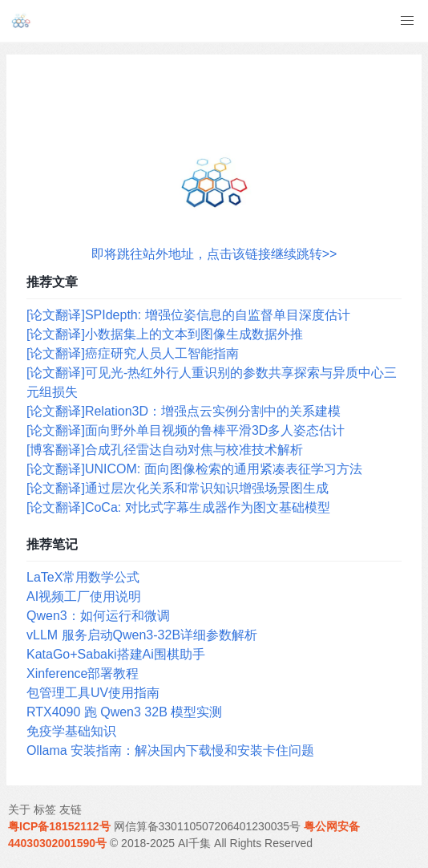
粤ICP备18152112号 (59, 826)
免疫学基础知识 (71, 731)
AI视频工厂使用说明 (84, 596)
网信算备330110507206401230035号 (208, 826)
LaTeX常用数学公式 (83, 577)
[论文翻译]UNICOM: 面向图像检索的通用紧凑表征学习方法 (194, 469)
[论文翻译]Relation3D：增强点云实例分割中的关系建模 (184, 411)
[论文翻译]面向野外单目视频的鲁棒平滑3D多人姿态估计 (186, 430)
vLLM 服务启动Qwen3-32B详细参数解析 (142, 635)
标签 (45, 809)
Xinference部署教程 (83, 673)
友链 (71, 809)
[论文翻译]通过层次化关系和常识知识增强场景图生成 (178, 488)
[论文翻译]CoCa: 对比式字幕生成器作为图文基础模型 (178, 507)
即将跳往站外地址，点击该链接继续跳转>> (214, 254)
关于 (19, 809)
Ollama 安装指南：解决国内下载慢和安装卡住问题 (170, 750)
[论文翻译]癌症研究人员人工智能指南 (133, 353)
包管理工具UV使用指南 (93, 693)
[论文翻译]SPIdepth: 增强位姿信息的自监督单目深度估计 (188, 315)
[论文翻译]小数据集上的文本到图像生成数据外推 (165, 334)
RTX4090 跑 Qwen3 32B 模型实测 (124, 712)
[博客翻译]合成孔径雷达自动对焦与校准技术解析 (165, 450)
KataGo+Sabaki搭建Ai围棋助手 (116, 654)
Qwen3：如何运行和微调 (98, 616)
